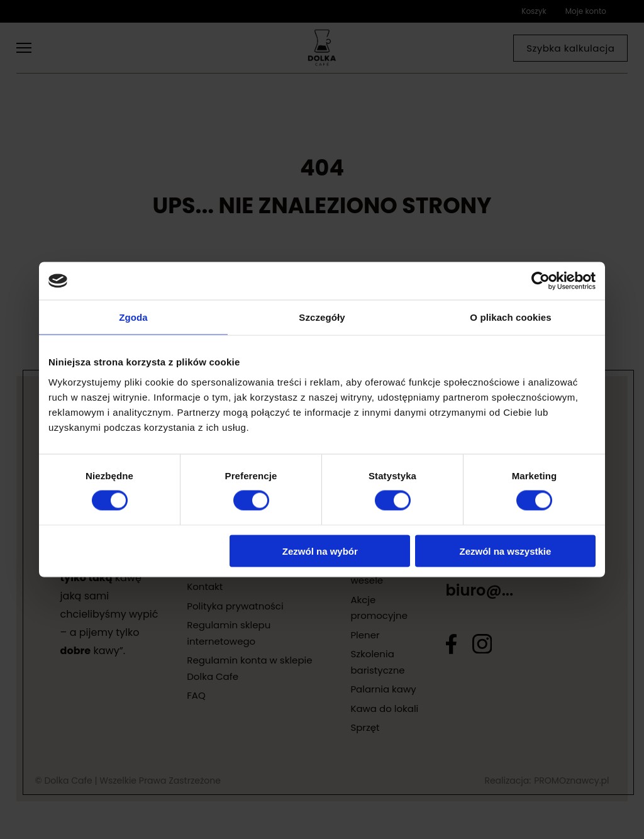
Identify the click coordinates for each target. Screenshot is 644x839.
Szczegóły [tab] (322, 317)
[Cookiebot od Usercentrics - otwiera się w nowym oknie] (541, 281)
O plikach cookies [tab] (510, 317)
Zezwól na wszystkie (506, 551)
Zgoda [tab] (133, 317)
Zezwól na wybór (320, 551)
